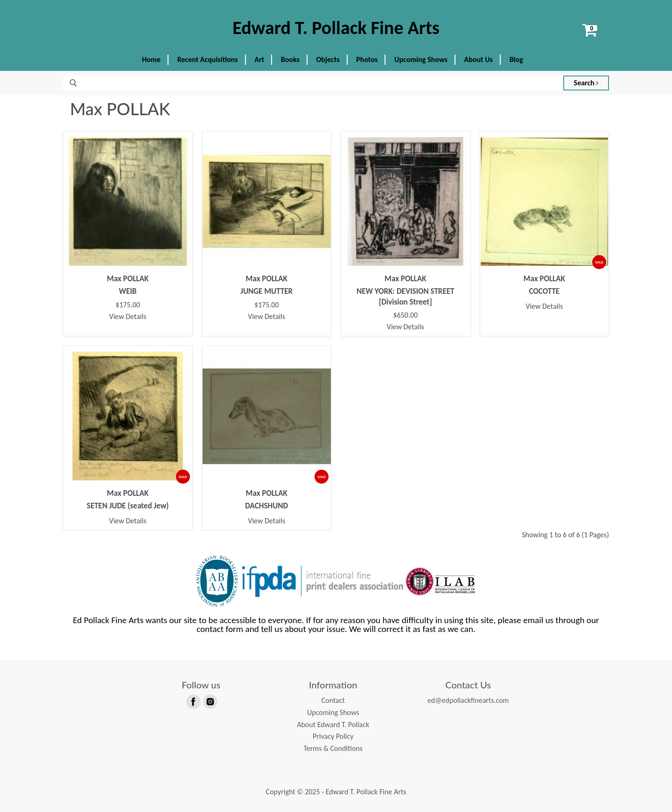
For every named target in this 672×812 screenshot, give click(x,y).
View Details (128, 316)
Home (151, 59)
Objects (328, 59)
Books (290, 59)
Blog (516, 59)
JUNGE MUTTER (266, 291)
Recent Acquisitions (208, 59)
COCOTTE (544, 291)
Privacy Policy (333, 736)
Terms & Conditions (333, 748)
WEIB (128, 291)
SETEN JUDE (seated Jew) (128, 506)
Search (586, 83)
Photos (367, 59)
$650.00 (405, 315)
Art (259, 59)
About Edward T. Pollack (333, 725)
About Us (479, 59)
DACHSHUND (266, 506)
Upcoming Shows (421, 59)
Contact (333, 700)
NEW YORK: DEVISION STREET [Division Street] (405, 296)
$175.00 (128, 305)
